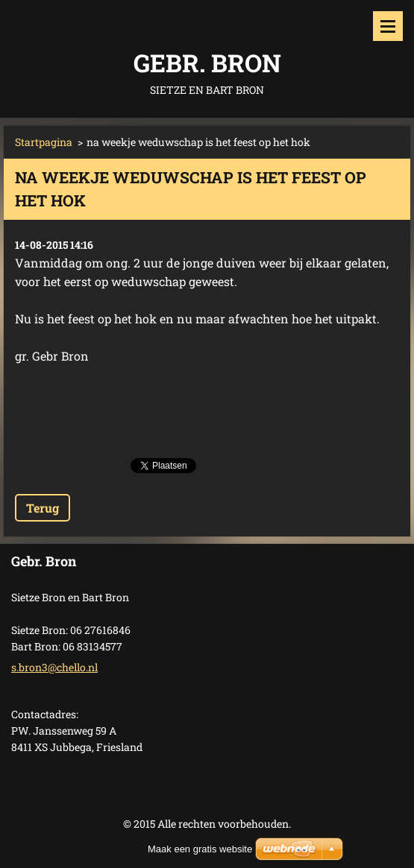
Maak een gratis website (200, 849)
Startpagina (44, 142)
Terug (43, 508)
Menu (388, 26)
